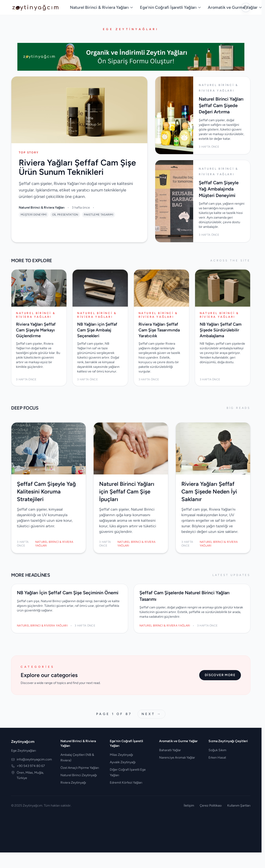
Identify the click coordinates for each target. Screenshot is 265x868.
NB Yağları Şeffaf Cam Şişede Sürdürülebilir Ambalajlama (221, 330)
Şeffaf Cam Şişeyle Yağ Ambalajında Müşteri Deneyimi (219, 189)
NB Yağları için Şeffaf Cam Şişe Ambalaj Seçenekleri (97, 330)
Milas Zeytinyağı (121, 755)
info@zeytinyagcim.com (34, 759)
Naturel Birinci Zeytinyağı (79, 775)
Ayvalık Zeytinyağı (123, 762)
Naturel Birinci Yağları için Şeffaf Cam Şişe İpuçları (127, 491)
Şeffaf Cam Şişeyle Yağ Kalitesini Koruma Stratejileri (46, 491)
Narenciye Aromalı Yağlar (177, 758)
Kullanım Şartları (239, 806)
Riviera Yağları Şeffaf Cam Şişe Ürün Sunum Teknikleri (77, 167)
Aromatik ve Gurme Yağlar (235, 7)
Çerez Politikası (211, 806)
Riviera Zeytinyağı (73, 783)
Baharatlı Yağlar (170, 750)
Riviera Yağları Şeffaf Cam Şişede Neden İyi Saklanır (209, 491)
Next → (152, 714)
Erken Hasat (217, 758)
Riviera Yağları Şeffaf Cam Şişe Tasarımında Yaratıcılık (159, 330)
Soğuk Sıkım (217, 750)
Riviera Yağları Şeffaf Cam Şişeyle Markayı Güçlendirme (36, 330)
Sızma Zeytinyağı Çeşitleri (228, 741)
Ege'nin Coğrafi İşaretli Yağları (171, 7)
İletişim (189, 806)
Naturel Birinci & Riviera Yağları (102, 7)
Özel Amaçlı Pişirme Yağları (80, 768)
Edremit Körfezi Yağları (126, 783)
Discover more (220, 675)
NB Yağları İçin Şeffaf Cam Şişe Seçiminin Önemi (68, 593)
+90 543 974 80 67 (31, 766)
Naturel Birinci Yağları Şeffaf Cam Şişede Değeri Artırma (221, 105)
